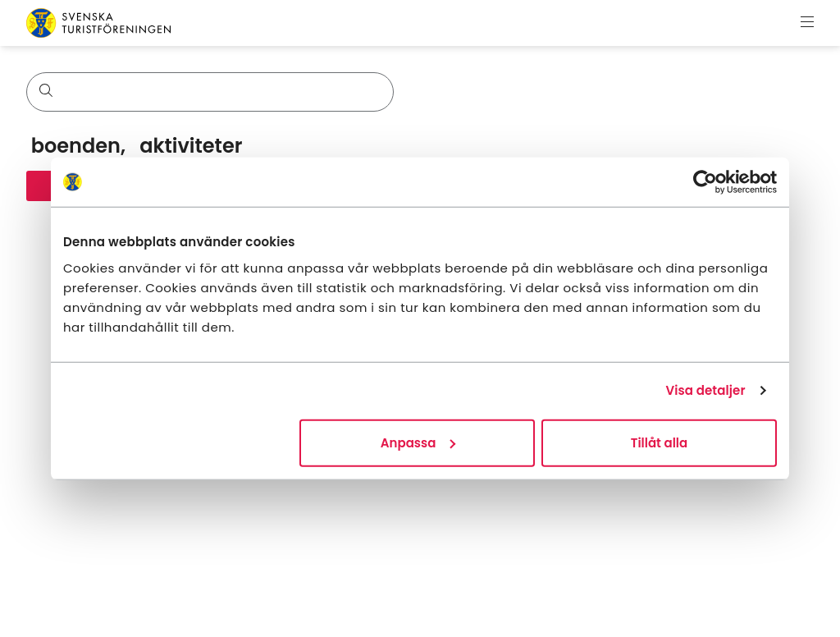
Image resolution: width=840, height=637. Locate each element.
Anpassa (418, 442)
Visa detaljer (705, 390)
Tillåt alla (659, 442)
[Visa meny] (807, 23)
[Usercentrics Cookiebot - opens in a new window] (705, 182)
